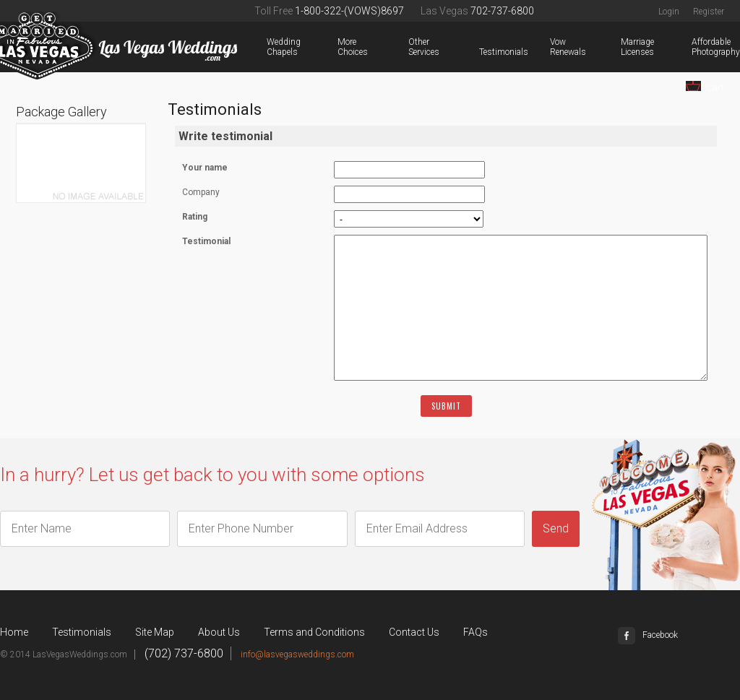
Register (709, 12)
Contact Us (414, 632)
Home (14, 632)
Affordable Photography (694, 47)
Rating (195, 217)
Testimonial (206, 241)
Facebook (648, 635)
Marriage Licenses (624, 47)
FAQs (476, 632)
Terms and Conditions (314, 632)
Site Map (155, 632)
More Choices (340, 47)
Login (669, 12)
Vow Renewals (553, 47)
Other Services (411, 47)
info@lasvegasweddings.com (297, 654)
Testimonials (482, 52)
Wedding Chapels (270, 47)
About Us (219, 632)
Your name (205, 168)
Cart (705, 87)
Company (201, 192)
